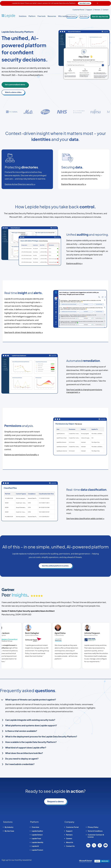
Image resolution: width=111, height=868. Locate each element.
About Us (70, 842)
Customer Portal (78, 10)
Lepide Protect (37, 850)
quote (75, 16)
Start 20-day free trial (102, 16)
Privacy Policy (93, 827)
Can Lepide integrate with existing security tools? (30, 720)
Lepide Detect (37, 835)
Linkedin (88, 845)
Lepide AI (35, 846)
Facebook (100, 845)
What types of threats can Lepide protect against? (31, 700)
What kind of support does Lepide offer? (26, 748)
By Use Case (9, 831)
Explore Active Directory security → (20, 184)
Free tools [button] (42, 16)
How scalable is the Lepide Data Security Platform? (31, 742)
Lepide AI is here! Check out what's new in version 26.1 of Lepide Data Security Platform (52, 3)
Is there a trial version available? (21, 731)
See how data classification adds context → (85, 518)
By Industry (9, 827)
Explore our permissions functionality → (21, 455)
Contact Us (70, 846)
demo (87, 16)
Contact (105, 10)
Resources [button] (52, 16)
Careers (69, 838)
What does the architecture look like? (24, 753)
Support (89, 10)
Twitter (94, 845)
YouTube (106, 845)
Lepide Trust (36, 838)
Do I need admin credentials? (20, 764)
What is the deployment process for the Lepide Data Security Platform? (41, 736)
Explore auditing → (74, 263)
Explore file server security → (74, 184)
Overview (35, 827)
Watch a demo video (13, 92)
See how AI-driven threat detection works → (24, 332)
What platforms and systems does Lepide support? (31, 725)
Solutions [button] (23, 16)
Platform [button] (32, 16)
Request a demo (55, 801)
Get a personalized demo (15, 84)
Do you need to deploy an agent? (22, 759)
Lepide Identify (37, 842)
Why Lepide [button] (63, 16)
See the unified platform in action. (55, 566)
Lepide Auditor (37, 831)
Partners (97, 10)
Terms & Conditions (95, 831)
